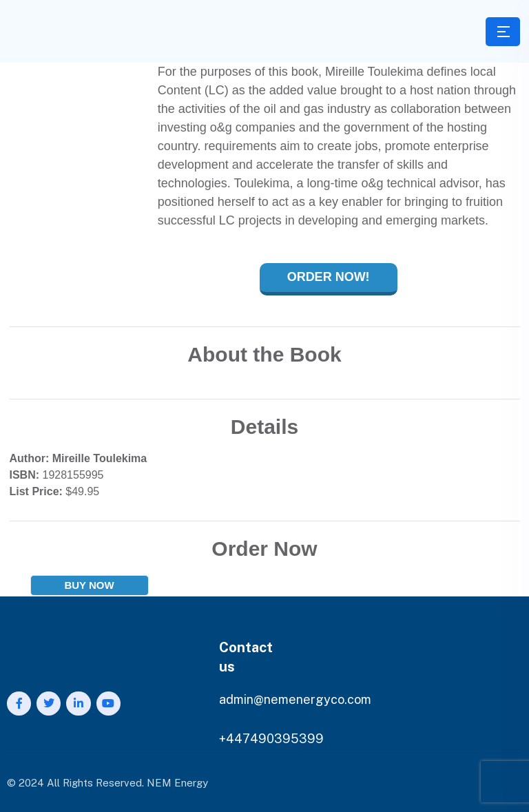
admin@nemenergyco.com (295, 699)
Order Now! (329, 277)
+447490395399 (271, 739)
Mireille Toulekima (100, 458)
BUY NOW (89, 585)
